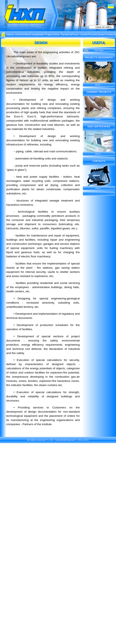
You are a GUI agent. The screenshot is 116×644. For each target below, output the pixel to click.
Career (100, 34)
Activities (24, 34)
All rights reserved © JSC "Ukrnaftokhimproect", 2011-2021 (58, 440)
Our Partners (63, 34)
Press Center (80, 34)
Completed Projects (43, 34)
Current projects (99, 92)
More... (99, 85)
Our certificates (99, 127)
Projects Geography (99, 58)
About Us (12, 34)
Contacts (99, 161)
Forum (92, 34)
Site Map (99, 50)
